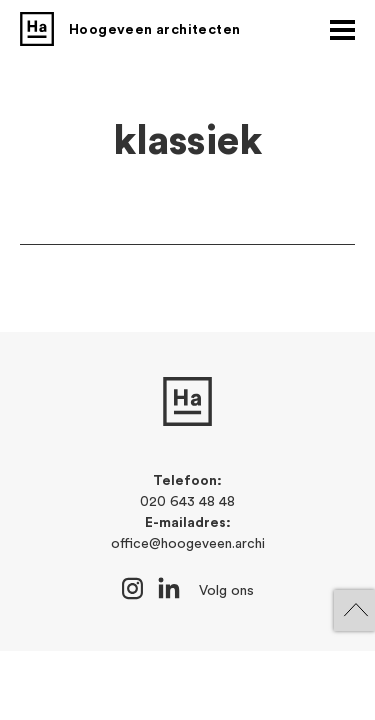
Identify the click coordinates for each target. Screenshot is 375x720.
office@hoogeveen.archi (188, 544)
